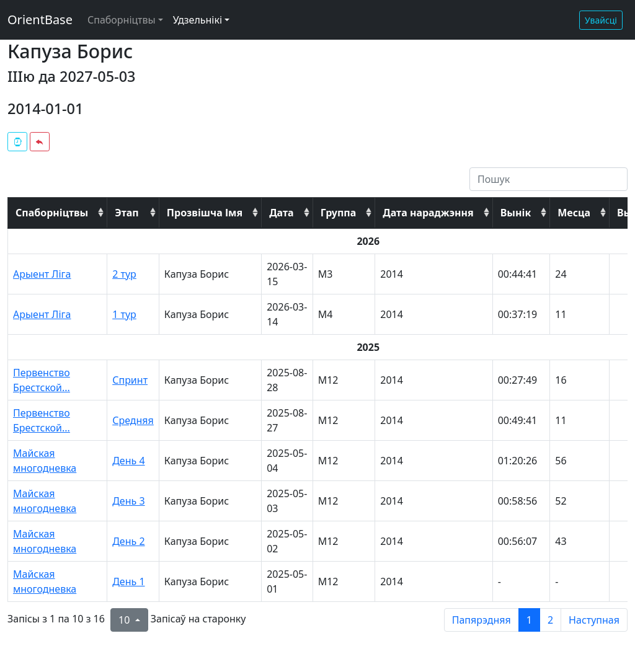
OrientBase (40, 20)
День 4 (128, 461)
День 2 (128, 541)
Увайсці (601, 20)
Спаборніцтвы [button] (122, 20)
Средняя (133, 420)
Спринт (130, 380)
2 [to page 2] (550, 620)
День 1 (128, 581)
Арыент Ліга (42, 274)
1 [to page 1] (529, 620)
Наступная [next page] (594, 620)
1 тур (124, 314)
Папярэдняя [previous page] (482, 620)
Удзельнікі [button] (198, 20)
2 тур (124, 274)
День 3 (128, 501)
